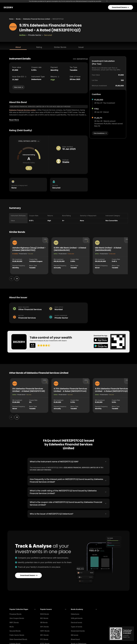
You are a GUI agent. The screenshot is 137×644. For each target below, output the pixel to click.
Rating (39, 47)
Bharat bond (75, 639)
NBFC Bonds (14, 622)
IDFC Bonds (45, 626)
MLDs (12, 626)
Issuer (81, 47)
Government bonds (78, 630)
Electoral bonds (76, 622)
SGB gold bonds (77, 618)
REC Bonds (44, 618)
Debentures (75, 613)
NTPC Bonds (45, 643)
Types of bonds (77, 626)
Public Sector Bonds (17, 635)
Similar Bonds (60, 47)
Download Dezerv (120, 7)
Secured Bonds (15, 630)
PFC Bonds (44, 639)
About (18, 47)
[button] (23, 609)
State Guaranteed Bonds (18, 639)
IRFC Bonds (44, 635)
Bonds (18, 19)
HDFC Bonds (45, 630)
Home (11, 19)
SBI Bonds (44, 622)
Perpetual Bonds (16, 613)
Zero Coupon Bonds (17, 618)
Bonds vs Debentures (79, 643)
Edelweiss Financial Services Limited (37, 19)
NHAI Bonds (45, 613)
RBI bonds (75, 635)
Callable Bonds (15, 643)
